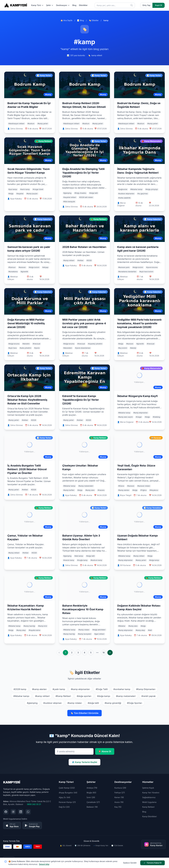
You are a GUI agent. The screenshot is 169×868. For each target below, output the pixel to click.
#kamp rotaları (84, 630)
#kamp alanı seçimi (126, 417)
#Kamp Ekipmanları (146, 689)
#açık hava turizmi (146, 272)
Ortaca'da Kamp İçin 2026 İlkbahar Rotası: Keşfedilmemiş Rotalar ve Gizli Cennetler (27, 400)
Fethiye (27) (120, 793)
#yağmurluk (123, 189)
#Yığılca (143, 490)
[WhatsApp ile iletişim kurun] (28, 812)
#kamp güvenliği (113, 703)
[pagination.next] (110, 653)
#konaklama (13, 272)
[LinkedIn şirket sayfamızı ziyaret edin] (21, 812)
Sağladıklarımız (149, 797)
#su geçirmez (143, 194)
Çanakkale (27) (93, 802)
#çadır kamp (59, 689)
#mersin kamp (69, 560)
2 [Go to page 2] (72, 653)
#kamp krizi (43, 626)
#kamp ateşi (21, 630)
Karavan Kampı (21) (67, 802)
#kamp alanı (90, 490)
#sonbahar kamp (122, 689)
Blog (74, 5)
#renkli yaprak (149, 696)
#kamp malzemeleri (86, 486)
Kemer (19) (119, 797)
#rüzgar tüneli (38, 189)
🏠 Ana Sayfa (66, 20)
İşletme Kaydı (148, 788)
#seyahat (20, 194)
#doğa (11, 194)
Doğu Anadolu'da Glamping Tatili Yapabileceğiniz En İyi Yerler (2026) (83, 173)
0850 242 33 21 (34, 804)
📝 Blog (80, 20)
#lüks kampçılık (69, 202)
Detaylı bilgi (44, 864)
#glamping (67, 193)
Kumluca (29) (120, 788)
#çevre (37, 348)
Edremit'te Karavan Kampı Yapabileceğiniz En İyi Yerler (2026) (81, 400)
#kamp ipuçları (32, 194)
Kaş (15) (118, 807)
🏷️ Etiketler (94, 20)
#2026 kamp (20, 689)
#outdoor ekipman (52, 703)
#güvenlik (24, 272)
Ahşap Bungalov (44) (68, 793)
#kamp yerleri (43, 124)
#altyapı (45, 267)
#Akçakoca (154, 490)
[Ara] (132, 5)
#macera (101, 490)
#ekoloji (133, 348)
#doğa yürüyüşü (152, 189)
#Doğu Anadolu (80, 193)
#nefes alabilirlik (124, 198)
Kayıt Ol (159, 5)
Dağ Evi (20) (64, 807)
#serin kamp (25, 189)
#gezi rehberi (99, 634)
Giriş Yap (146, 5)
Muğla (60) (91, 793)
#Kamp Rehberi (63, 696)
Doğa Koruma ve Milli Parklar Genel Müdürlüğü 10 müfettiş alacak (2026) (26, 323)
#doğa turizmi (34, 267)
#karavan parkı (124, 267)
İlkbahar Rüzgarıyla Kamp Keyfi (138, 396)
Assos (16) (119, 802)
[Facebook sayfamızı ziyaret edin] (6, 812)
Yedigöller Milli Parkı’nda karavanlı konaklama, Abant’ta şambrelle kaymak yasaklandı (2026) (139, 323)
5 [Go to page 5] (91, 653)
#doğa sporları (84, 696)
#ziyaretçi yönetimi (95, 344)
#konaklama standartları (127, 272)
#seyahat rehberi (70, 197)
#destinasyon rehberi (16, 124)
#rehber (81, 260)
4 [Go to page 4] (84, 653)
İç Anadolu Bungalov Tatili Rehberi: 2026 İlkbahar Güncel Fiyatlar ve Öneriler (27, 469)
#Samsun (12, 267)
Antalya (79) (92, 788)
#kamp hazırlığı (29, 626)
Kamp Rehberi (148, 807)
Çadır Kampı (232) (67, 788)
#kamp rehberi (69, 260)
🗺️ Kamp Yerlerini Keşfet (84, 762)
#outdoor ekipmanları (126, 194)
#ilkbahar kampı (136, 189)
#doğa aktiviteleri (99, 630)
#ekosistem (68, 348)
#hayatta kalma (34, 630)
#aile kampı (79, 556)
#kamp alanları (124, 490)
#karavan (22, 267)
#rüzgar (139, 417)
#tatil (150, 630)
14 (104, 653)
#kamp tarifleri (69, 490)
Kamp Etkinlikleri (149, 816)
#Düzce (121, 486)
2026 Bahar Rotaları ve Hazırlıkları (84, 247)
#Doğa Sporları (134, 703)
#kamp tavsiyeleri (85, 634)
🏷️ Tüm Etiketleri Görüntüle (84, 713)
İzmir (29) (91, 797)
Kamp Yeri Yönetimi (151, 793)
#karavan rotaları (144, 486)
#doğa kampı (154, 560)
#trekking (156, 417)
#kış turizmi (123, 348)
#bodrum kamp (96, 560)
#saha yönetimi (25, 348)
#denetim (26, 344)
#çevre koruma (152, 267)
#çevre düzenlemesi (83, 348)
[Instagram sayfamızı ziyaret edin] (13, 812)
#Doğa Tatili (102, 689)
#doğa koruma (14, 344)
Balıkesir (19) (92, 807)
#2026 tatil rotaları (86, 197)
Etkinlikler (83, 5)
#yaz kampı (13, 189)
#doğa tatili (94, 193)
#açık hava (13, 348)
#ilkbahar (122, 626)
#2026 (89, 260)
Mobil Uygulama (149, 802)
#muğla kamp (82, 560)
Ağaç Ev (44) (65, 797)
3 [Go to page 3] (78, 653)
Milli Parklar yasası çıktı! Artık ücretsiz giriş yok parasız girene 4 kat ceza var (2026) (84, 323)
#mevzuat (36, 344)
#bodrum (31, 124)
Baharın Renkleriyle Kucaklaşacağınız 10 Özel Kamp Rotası (83, 609)
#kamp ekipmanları (141, 413)
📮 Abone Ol (105, 751)
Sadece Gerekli (130, 863)
